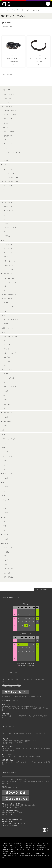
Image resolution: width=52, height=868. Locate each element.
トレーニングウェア (10, 278)
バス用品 (6, 552)
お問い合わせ (16, 825)
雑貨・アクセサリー (9, 328)
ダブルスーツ (8, 249)
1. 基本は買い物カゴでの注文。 (11, 685)
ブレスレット (8, 369)
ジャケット (7, 224)
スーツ (4, 240)
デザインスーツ (8, 257)
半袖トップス (6, 90)
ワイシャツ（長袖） (10, 173)
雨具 (5, 556)
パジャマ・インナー (9, 307)
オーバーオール (8, 211)
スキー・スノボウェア (10, 282)
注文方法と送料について (10, 672)
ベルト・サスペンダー (10, 337)
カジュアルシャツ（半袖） (12, 177)
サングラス (7, 357)
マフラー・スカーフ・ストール (13, 353)
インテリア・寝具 (8, 569)
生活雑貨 (5, 543)
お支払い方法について (10, 726)
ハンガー (6, 560)
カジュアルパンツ (9, 202)
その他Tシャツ (8, 98)
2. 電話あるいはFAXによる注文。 (12, 687)
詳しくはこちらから (8, 815)
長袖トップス (6, 127)
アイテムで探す (15, 10)
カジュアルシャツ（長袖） (12, 181)
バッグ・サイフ (8, 345)
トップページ (5, 10)
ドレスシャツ (8, 186)
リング (6, 365)
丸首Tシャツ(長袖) (9, 132)
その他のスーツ (8, 265)
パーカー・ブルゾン (10, 111)
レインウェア (8, 290)
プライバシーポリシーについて (11, 807)
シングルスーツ (8, 245)
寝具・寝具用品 (8, 577)
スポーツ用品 (6, 421)
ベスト (6, 219)
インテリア (7, 573)
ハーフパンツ (8, 194)
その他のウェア (7, 274)
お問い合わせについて (10, 773)
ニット (6, 156)
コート (6, 232)
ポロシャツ (7, 102)
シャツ (4, 165)
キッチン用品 (8, 548)
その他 (6, 123)
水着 (5, 286)
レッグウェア (6, 535)
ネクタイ (6, 349)
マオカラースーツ (9, 253)
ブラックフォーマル (10, 261)
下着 (5, 311)
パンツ (4, 190)
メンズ (6, 382)
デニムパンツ (8, 198)
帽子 (5, 341)
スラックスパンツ (9, 207)
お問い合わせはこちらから (10, 700)
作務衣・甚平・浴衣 (10, 294)
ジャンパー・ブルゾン (10, 228)
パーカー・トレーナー (10, 148)
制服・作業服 (8, 299)
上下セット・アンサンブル (12, 115)
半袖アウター (8, 236)
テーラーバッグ (8, 269)
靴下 (5, 315)
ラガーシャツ (8, 106)
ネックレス (7, 361)
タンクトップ (8, 119)
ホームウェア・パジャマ (11, 320)
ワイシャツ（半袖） (10, 169)
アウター (5, 215)
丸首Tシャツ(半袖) (9, 94)
